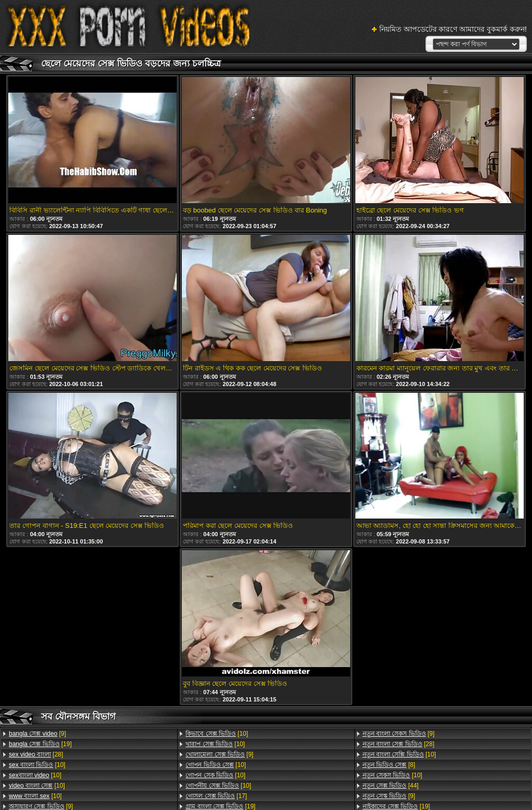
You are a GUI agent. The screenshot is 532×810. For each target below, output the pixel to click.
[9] (37, 734)
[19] (40, 744)
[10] (37, 765)
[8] (389, 765)
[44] (391, 786)
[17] (216, 796)
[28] (36, 754)
